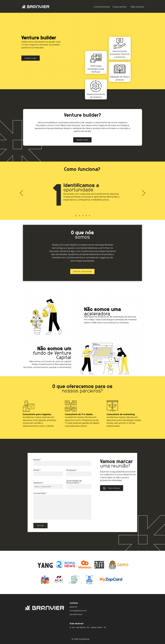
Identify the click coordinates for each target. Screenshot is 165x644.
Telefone (38, 483)
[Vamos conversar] (82, 271)
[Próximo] (144, 193)
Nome (37, 460)
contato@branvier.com (78, 610)
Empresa (71, 470)
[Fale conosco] (112, 488)
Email (36, 470)
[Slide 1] (76, 216)
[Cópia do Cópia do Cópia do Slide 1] (86, 216)
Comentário (40, 493)
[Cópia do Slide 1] (79, 216)
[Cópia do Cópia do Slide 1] (83, 216)
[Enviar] (40, 526)
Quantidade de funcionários (74, 482)
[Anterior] (21, 193)
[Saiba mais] (31, 58)
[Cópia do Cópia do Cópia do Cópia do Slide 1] (90, 216)
